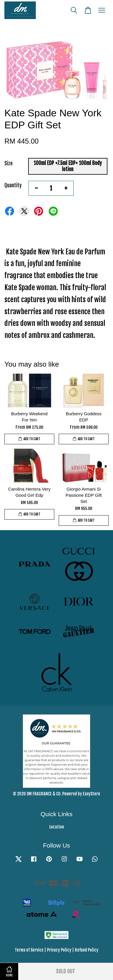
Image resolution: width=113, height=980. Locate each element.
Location (57, 827)
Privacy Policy (59, 950)
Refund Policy (87, 950)
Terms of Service (29, 950)
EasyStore (91, 794)
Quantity (13, 185)
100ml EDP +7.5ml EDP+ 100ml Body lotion (68, 166)
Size (9, 163)
